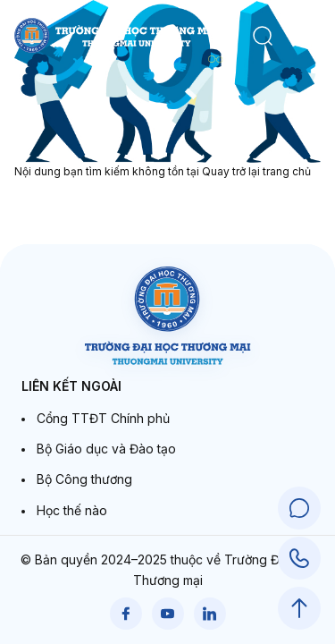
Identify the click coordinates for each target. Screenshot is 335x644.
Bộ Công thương (84, 479)
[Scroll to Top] (299, 608)
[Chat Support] (299, 508)
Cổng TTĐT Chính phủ (103, 418)
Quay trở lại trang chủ (256, 171)
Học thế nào (72, 510)
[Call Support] (299, 558)
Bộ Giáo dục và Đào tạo (106, 449)
